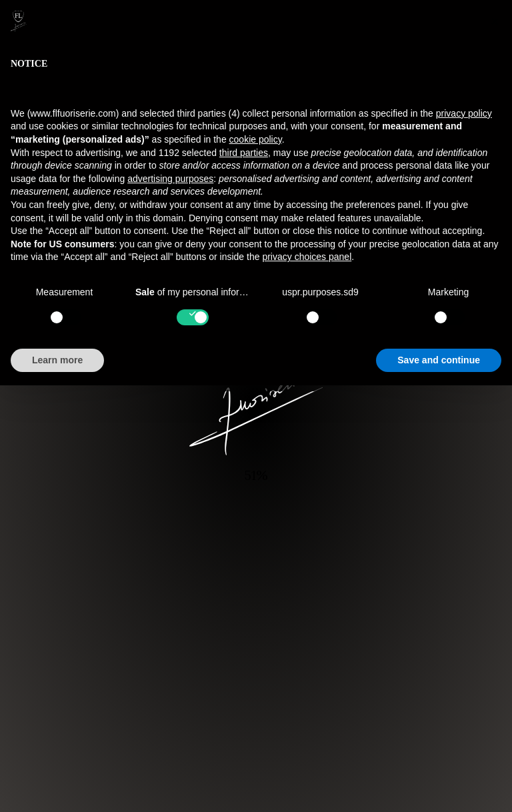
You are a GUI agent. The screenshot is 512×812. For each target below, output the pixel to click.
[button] (495, 21)
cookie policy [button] (256, 139)
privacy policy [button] (464, 113)
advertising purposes (170, 179)
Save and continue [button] (439, 360)
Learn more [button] (57, 360)
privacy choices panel (307, 257)
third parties (244, 153)
